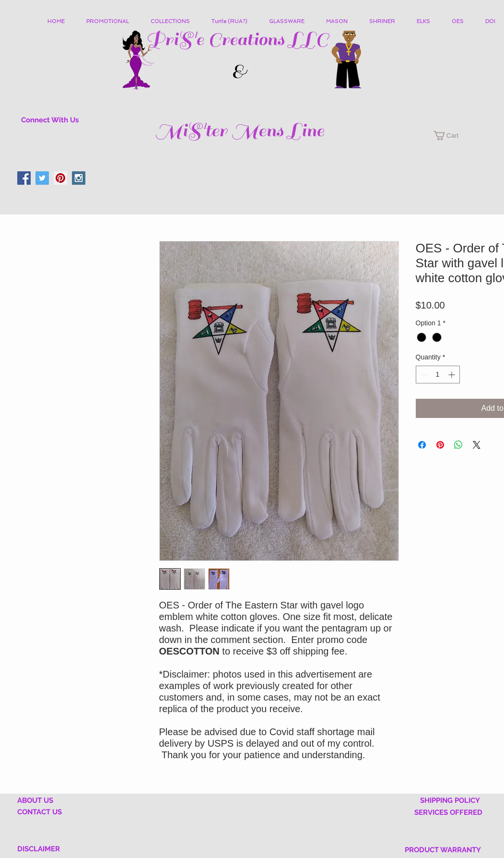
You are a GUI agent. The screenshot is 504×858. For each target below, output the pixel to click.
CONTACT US (40, 812)
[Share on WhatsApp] (458, 445)
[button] (174, 22)
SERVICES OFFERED (448, 812)
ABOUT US (35, 800)
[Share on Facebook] (422, 445)
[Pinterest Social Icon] (60, 178)
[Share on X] (477, 445)
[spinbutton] (438, 375)
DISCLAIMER (39, 849)
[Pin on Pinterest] (440, 445)
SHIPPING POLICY (450, 800)
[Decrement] (423, 375)
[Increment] (452, 375)
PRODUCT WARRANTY (443, 850)
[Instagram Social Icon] (79, 178)
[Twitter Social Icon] (42, 178)
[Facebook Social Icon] (24, 178)
